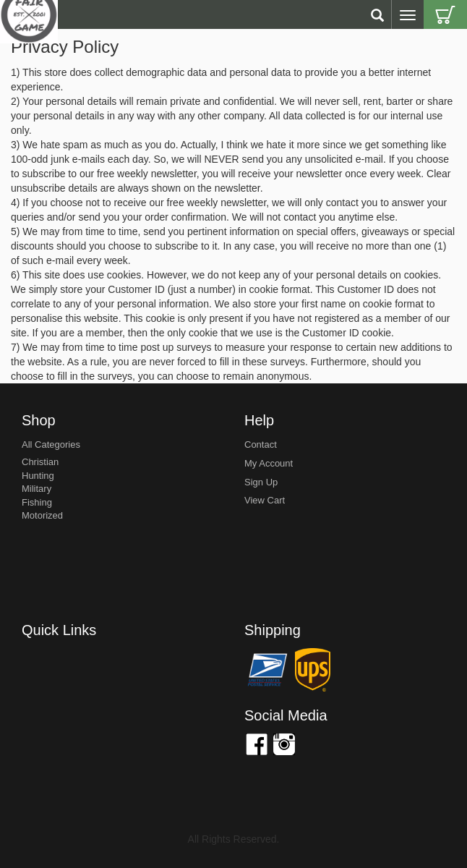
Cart (445, 14)
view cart (265, 500)
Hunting (38, 476)
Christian (40, 462)
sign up (261, 482)
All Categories (51, 444)
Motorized (42, 515)
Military (37, 489)
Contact (261, 444)
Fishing (37, 502)
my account (269, 463)
